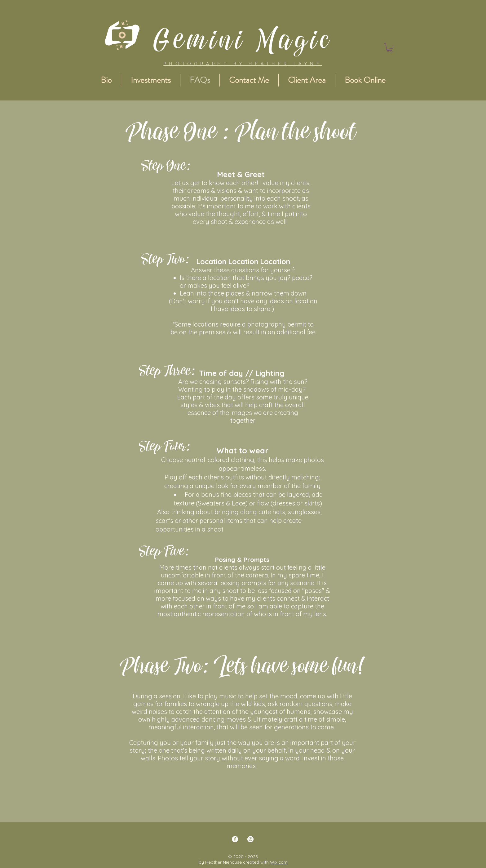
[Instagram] (250, 839)
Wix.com (279, 862)
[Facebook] (235, 839)
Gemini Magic (243, 39)
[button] (390, 48)
